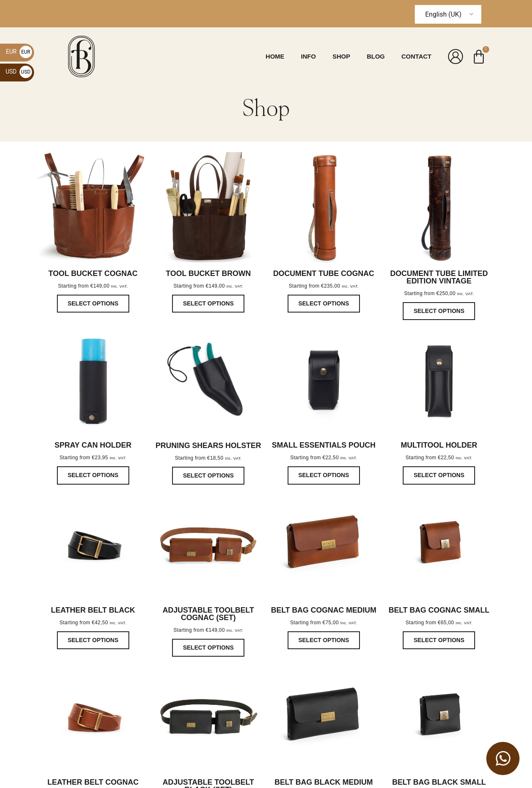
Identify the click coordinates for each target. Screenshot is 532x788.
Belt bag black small (439, 782)
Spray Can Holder (93, 445)
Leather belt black (93, 610)
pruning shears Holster (208, 446)
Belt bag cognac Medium (324, 610)
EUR (19, 52)
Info (308, 56)
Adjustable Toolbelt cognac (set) (208, 614)
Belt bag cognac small (439, 610)
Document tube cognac (324, 273)
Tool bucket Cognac (93, 273)
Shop (341, 56)
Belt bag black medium (324, 782)
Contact (416, 56)
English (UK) (443, 14)
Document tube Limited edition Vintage (439, 277)
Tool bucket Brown (208, 273)
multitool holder (439, 445)
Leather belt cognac (93, 782)
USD (19, 71)
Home (275, 56)
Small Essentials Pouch (324, 445)
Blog (376, 56)
